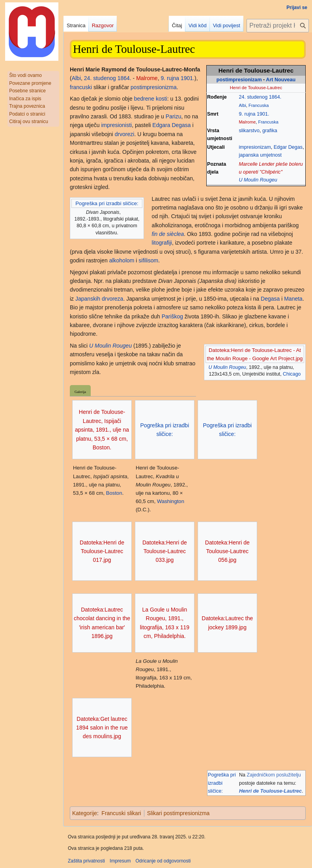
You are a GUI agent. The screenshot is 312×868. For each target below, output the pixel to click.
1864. (275, 97)
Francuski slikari (121, 813)
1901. (263, 114)
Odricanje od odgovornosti (163, 861)
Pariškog (172, 316)
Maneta (293, 299)
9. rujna (247, 114)
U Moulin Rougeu (258, 180)
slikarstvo (249, 131)
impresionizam (255, 147)
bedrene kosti (151, 99)
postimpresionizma (154, 87)
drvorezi (125, 134)
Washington (171, 501)
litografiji (162, 243)
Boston (114, 493)
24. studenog (253, 97)
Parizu (174, 116)
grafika (270, 131)
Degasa (270, 299)
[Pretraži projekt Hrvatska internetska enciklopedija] (278, 26)
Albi (242, 105)
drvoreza (112, 299)
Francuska (259, 105)
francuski (81, 87)
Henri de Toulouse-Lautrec (270, 791)
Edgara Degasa (171, 125)
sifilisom (148, 260)
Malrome (247, 122)
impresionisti (116, 125)
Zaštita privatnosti (86, 861)
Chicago (292, 374)
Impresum (120, 861)
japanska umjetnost (260, 155)
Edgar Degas (288, 147)
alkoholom (122, 260)
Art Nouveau (281, 80)
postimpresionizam (239, 80)
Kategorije (85, 813)
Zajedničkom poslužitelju (274, 775)
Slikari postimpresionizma (178, 813)
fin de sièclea (168, 234)
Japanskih (88, 299)
